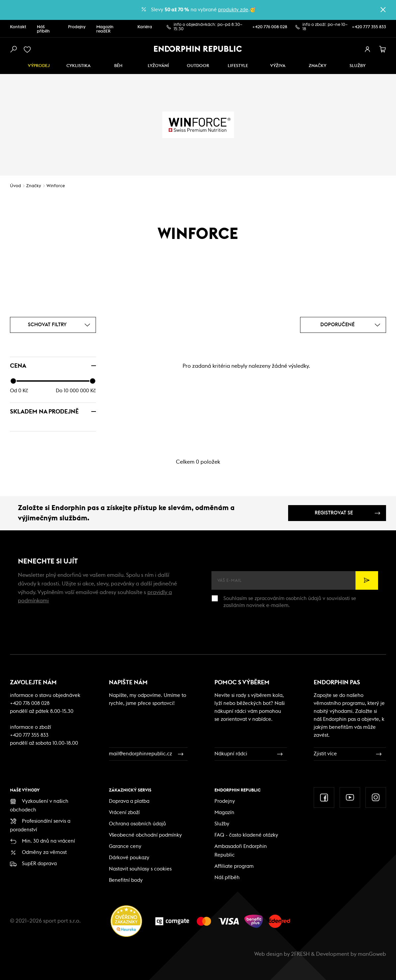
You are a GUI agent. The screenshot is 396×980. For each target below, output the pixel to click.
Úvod (15, 186)
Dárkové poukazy (129, 858)
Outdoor (198, 66)
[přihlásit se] (367, 49)
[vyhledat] (13, 49)
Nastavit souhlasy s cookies (140, 869)
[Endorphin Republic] (198, 49)
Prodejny (77, 27)
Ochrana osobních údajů (137, 824)
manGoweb (372, 954)
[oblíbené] (29, 49)
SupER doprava (39, 864)
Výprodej (39, 66)
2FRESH (300, 954)
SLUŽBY (357, 66)
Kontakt (18, 27)
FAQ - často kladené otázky (246, 835)
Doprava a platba (129, 801)
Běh (118, 66)
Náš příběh (43, 29)
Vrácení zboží (124, 813)
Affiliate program (234, 866)
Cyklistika (79, 66)
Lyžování (158, 66)
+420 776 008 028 (270, 27)
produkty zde (233, 10)
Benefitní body (126, 880)
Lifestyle (238, 66)
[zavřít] (383, 10)
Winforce (56, 186)
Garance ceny (125, 846)
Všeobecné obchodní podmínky (145, 835)
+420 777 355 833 (369, 27)
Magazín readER (105, 29)
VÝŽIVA (278, 66)
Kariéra (145, 27)
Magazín (224, 813)
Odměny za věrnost (44, 852)
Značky (317, 66)
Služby (222, 824)
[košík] (383, 49)
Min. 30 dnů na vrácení (48, 841)
